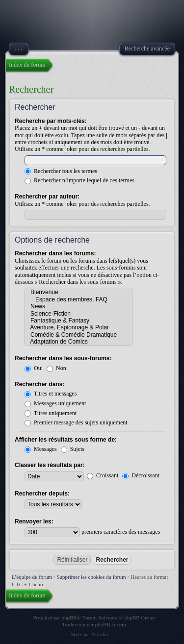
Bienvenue (79, 292)
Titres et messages (51, 394)
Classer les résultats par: (50, 465)
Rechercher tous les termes (61, 171)
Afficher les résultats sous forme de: (66, 440)
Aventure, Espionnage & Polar (79, 327)
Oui (34, 368)
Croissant (103, 475)
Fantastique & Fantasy (79, 321)
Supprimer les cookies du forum (91, 577)
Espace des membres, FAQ (79, 299)
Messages (41, 449)
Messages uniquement (55, 403)
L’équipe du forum (32, 577)
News (79, 306)
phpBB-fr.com (111, 624)
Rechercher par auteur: (47, 197)
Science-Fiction (79, 314)
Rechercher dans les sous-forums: (63, 358)
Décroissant (141, 475)
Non (56, 368)
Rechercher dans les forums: (55, 253)
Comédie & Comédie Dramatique (79, 335)
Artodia (100, 634)
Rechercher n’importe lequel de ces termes (79, 180)
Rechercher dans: (39, 384)
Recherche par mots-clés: (51, 121)
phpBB (69, 618)
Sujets (73, 449)
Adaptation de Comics (79, 342)
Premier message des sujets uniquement (76, 422)
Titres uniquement (51, 413)
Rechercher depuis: (42, 494)
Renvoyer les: (34, 521)
